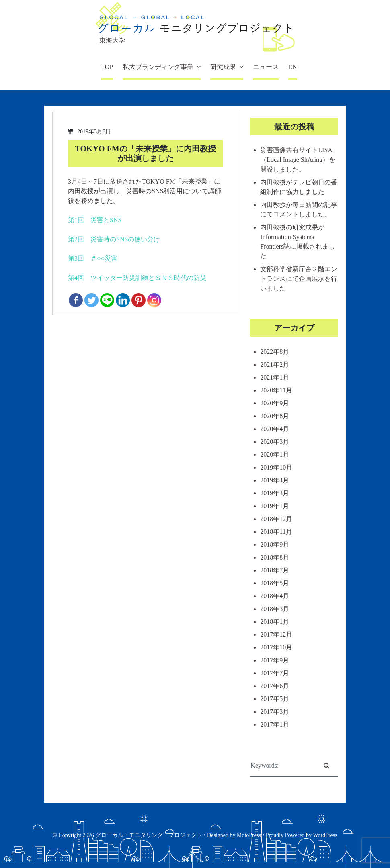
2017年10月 (276, 647)
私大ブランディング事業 (158, 67)
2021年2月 (275, 365)
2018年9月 (275, 544)
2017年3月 (275, 712)
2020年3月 (275, 442)
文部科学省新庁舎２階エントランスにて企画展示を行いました (299, 279)
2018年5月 (275, 583)
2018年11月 (276, 532)
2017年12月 (276, 634)
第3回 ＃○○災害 (93, 258)
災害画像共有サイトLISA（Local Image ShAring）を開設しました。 (298, 160)
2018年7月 (275, 570)
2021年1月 (275, 377)
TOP (107, 67)
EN (292, 67)
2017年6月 (275, 686)
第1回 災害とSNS (95, 220)
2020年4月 (275, 429)
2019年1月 (275, 506)
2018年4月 (275, 596)
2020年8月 (275, 416)
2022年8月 (275, 352)
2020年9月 (275, 403)
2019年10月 (276, 467)
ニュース (266, 67)
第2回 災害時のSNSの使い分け (114, 239)
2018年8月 (275, 557)
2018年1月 (275, 622)
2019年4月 (275, 480)
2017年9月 (275, 660)
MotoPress (249, 835)
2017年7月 (275, 673)
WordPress (325, 835)
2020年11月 (276, 390)
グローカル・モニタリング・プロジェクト (149, 835)
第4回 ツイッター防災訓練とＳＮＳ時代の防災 (137, 278)
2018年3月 (275, 609)
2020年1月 (275, 454)
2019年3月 (275, 493)
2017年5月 (275, 699)
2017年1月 (275, 724)
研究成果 (223, 67)
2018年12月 (276, 519)
